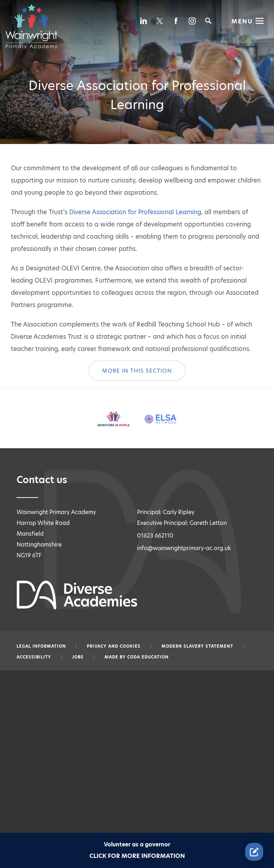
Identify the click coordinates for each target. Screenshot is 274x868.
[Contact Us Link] (254, 852)
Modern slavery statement (197, 646)
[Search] (208, 21)
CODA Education (148, 657)
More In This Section (137, 371)
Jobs (78, 657)
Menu (242, 21)
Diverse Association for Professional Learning (135, 212)
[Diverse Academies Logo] (35, 26)
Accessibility (34, 657)
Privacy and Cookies (114, 646)
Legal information (41, 646)
